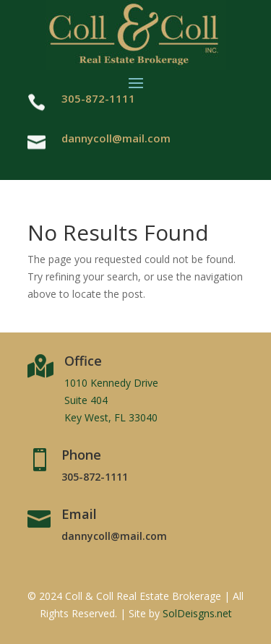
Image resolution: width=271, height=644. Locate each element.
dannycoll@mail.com (116, 138)
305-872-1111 (95, 477)
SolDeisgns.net (197, 613)
